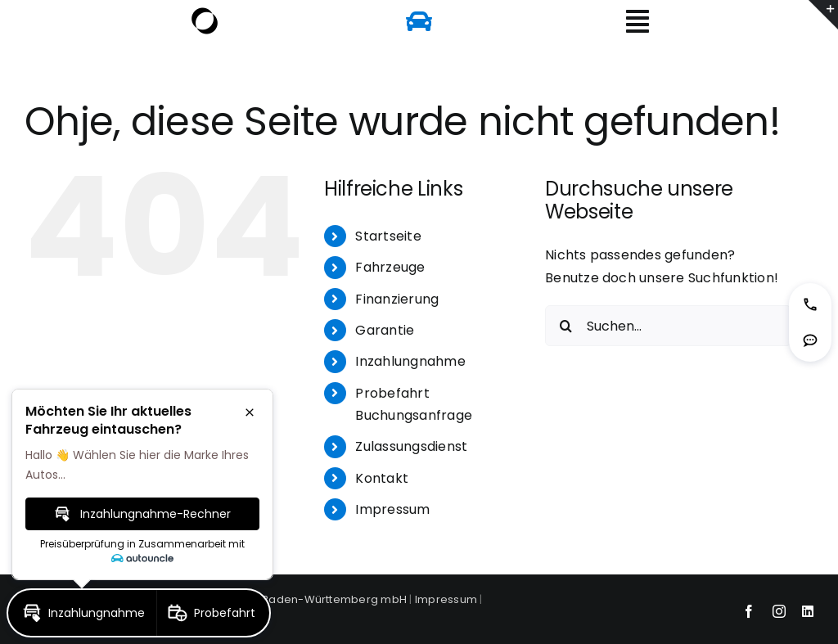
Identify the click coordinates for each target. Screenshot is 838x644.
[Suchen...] (668, 326)
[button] (810, 304)
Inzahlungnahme (410, 361)
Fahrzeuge (390, 267)
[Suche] (565, 326)
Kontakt (382, 478)
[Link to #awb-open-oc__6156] (638, 21)
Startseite (388, 236)
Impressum (392, 509)
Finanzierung (397, 299)
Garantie (385, 330)
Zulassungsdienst (411, 446)
